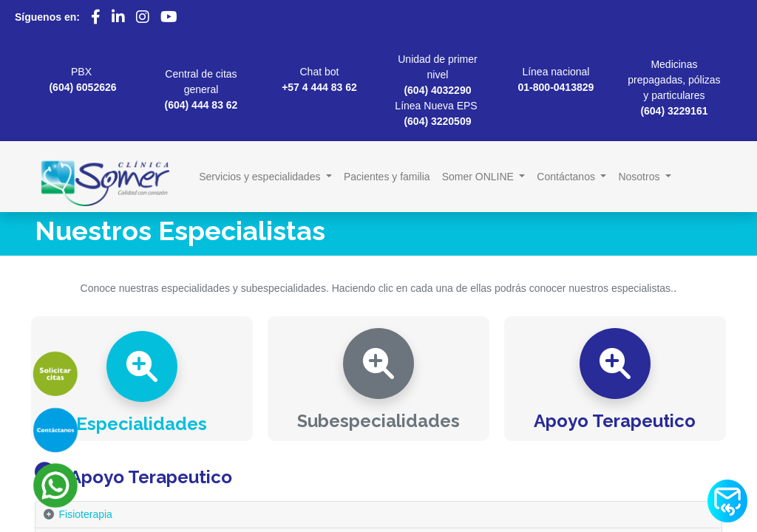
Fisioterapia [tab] (86, 514)
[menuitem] (387, 177)
